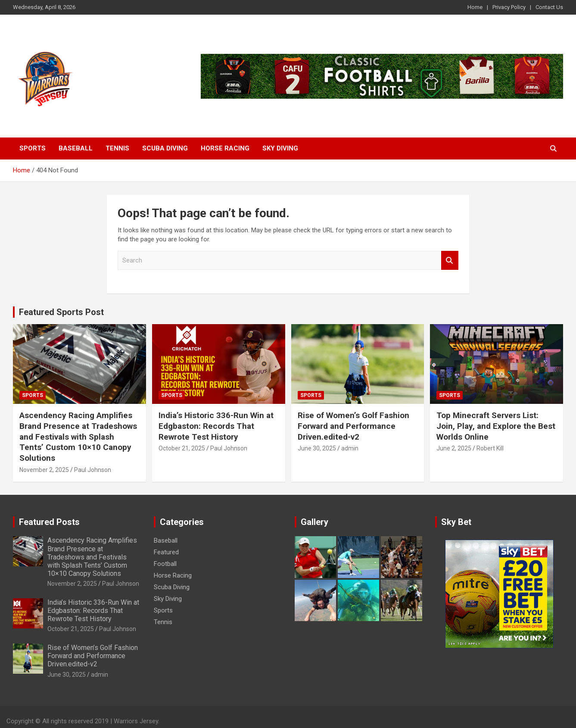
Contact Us (549, 7)
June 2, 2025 (454, 448)
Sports (33, 148)
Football (165, 564)
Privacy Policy (509, 7)
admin (350, 448)
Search (450, 261)
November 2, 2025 (44, 470)
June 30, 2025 (317, 448)
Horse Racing (225, 148)
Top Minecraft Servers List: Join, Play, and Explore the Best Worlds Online (496, 426)
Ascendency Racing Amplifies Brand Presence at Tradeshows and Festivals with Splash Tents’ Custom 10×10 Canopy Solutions (78, 437)
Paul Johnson (93, 470)
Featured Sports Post (61, 312)
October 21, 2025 (182, 448)
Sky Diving (280, 148)
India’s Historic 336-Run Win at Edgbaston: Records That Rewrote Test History (216, 426)
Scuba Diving (165, 148)
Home (475, 7)
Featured (166, 552)
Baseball (76, 148)
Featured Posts (49, 522)
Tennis (117, 148)
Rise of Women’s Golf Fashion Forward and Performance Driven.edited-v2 (353, 426)
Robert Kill (490, 448)
